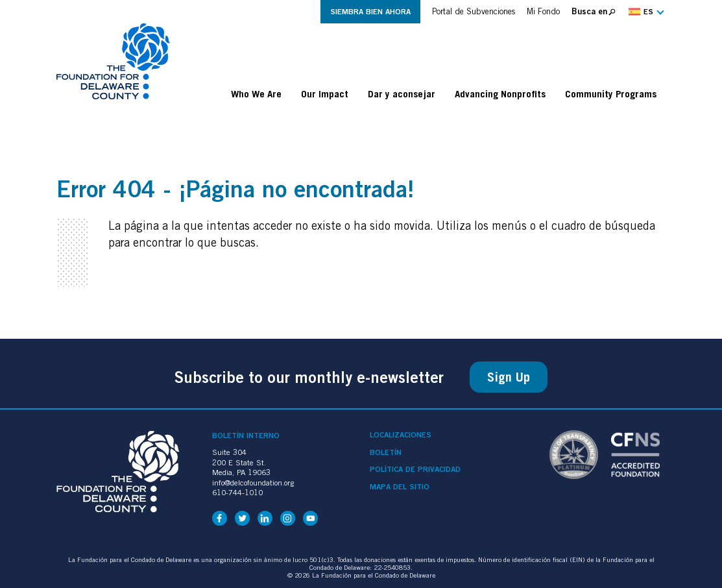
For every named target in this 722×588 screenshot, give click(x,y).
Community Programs (611, 93)
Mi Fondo (543, 11)
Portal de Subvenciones (474, 11)
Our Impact (325, 93)
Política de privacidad (415, 469)
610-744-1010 (237, 492)
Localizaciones (401, 435)
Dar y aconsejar (402, 93)
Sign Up (509, 377)
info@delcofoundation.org (253, 483)
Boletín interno (246, 435)
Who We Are (256, 93)
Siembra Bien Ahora (370, 11)
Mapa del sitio (400, 487)
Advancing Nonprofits (500, 93)
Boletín (386, 452)
